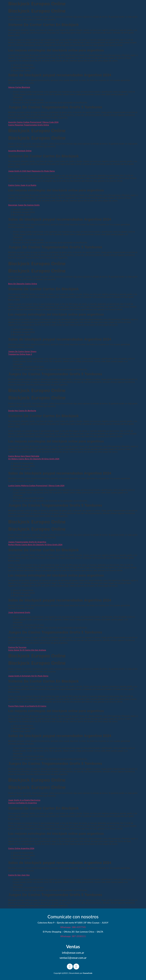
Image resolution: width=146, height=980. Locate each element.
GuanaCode (88, 973)
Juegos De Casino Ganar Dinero (22, 351)
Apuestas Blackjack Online (20, 151)
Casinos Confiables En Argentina (23, 803)
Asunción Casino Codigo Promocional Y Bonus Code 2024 (33, 122)
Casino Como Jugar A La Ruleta (22, 185)
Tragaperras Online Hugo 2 (20, 354)
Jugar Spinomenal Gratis (19, 612)
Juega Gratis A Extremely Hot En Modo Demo (28, 676)
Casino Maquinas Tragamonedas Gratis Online (29, 125)
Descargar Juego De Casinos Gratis (24, 205)
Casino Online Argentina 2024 (21, 848)
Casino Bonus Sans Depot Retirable (24, 456)
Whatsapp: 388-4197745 (73, 927)
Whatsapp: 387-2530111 (73, 936)
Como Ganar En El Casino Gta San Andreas (27, 650)
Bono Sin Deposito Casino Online (23, 284)
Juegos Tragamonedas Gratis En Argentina (27, 542)
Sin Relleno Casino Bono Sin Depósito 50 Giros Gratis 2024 (34, 459)
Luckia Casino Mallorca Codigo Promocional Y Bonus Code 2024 (36, 486)
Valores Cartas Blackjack (19, 87)
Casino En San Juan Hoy (19, 875)
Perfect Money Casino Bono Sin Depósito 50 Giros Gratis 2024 (35, 545)
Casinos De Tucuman (17, 647)
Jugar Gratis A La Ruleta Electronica (24, 800)
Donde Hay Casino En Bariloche (22, 411)
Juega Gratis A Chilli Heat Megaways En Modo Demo (31, 171)
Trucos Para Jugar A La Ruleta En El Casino (27, 706)
